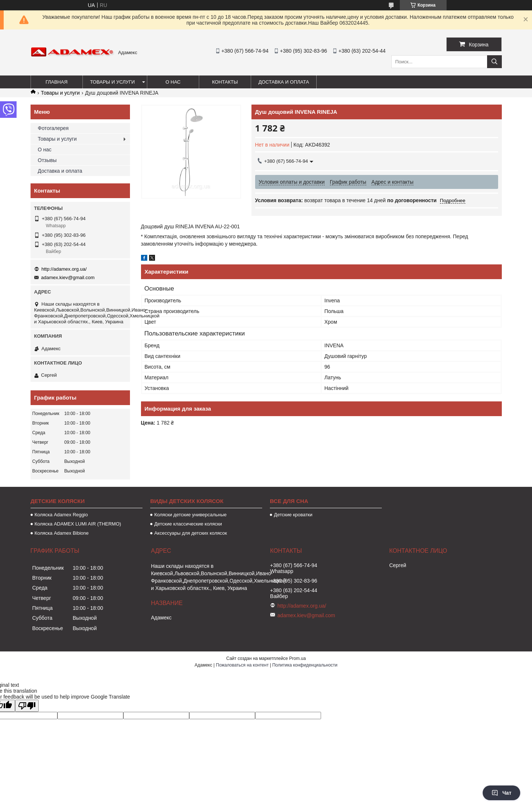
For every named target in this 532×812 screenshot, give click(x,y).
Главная (57, 82)
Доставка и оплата (284, 82)
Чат (501, 793)
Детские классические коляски (188, 524)
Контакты (225, 82)
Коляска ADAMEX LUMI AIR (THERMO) (78, 524)
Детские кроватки (293, 515)
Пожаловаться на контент (242, 665)
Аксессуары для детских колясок (191, 533)
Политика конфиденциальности (305, 665)
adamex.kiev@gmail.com (68, 277)
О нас (173, 82)
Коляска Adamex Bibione (62, 533)
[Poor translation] (27, 706)
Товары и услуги (113, 82)
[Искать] (494, 62)
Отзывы (47, 160)
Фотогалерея (53, 128)
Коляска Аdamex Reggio (61, 515)
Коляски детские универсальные (191, 515)
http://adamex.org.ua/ (64, 269)
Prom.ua (297, 658)
